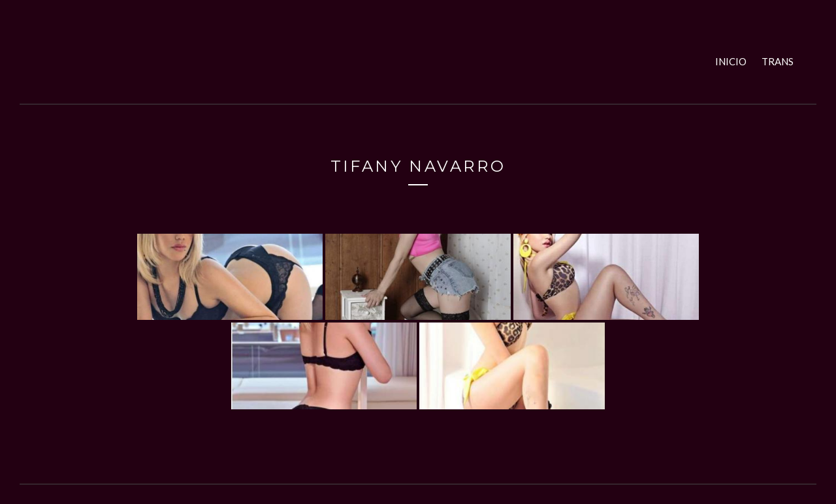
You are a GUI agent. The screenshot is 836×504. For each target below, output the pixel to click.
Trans (778, 61)
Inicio (731, 61)
